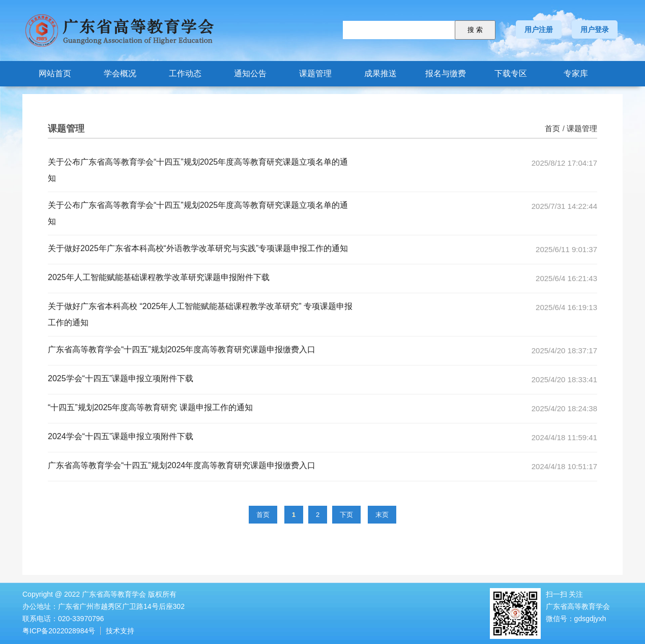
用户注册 (539, 29)
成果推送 (380, 73)
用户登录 (595, 29)
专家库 (576, 73)
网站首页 (55, 73)
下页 (346, 515)
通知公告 (250, 73)
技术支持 (120, 631)
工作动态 (185, 73)
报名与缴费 (446, 73)
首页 (552, 128)
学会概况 (120, 73)
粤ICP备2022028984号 (59, 631)
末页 (382, 515)
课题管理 (315, 73)
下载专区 (511, 73)
